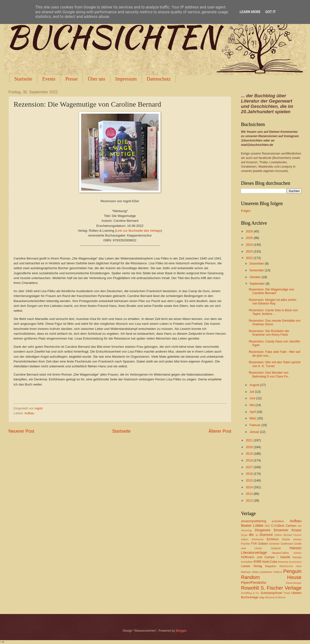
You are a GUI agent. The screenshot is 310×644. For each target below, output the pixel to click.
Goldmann (287, 544)
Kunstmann (295, 562)
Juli (252, 392)
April (253, 412)
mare (299, 566)
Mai (252, 405)
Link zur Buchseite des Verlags (139, 231)
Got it (270, 12)
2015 (250, 480)
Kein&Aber (247, 562)
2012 (250, 500)
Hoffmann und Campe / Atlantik (266, 557)
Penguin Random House (271, 574)
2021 (250, 440)
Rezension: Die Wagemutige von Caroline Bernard (271, 291)
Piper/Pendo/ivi (254, 582)
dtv (251, 535)
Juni (253, 398)
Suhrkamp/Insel (271, 593)
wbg (262, 597)
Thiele (287, 593)
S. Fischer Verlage (281, 588)
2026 (250, 231)
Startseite (23, 79)
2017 (250, 467)
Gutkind (276, 548)
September (258, 284)
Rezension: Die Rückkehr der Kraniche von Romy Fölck (269, 333)
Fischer (246, 544)
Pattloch (278, 572)
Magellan (271, 566)
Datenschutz (159, 79)
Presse (72, 79)
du (257, 535)
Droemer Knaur (288, 530)
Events (49, 79)
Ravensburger (294, 583)
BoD (267, 526)
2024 (250, 245)
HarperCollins (280, 553)
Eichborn (273, 539)
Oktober (255, 277)
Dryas (244, 535)
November (257, 270)
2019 (250, 454)
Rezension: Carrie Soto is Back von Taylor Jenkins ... (273, 312)
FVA (254, 544)
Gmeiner (274, 544)
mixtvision (266, 572)
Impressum (126, 79)
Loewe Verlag (252, 566)
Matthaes (246, 572)
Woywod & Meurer (275, 597)
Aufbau (29, 413)
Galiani (263, 544)
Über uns (97, 79)
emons (297, 539)
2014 (250, 487)
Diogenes (263, 530)
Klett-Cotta (270, 562)
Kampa (297, 557)
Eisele (286, 539)
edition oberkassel (252, 539)
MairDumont (286, 566)
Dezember (257, 263)
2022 (250, 258)
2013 (250, 494)
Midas (255, 572)
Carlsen (291, 526)
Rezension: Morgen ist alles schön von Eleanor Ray (272, 302)
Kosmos (283, 562)
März (253, 418)
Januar (255, 432)
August (255, 385)
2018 (250, 460)
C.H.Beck (278, 526)
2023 (250, 251)
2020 (250, 447)
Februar (255, 425)
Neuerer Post (21, 431)
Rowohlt (250, 588)
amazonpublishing (254, 521)
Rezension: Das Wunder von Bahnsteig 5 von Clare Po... (270, 374)
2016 (250, 474)
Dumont (266, 535)
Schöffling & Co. (250, 593)
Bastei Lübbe (252, 525)
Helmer (298, 553)
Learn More (250, 12)
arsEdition (278, 521)
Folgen (246, 211)
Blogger (181, 631)
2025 (250, 238)
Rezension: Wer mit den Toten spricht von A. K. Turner (275, 364)
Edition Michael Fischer (288, 535)
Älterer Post (220, 431)
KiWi (257, 561)
